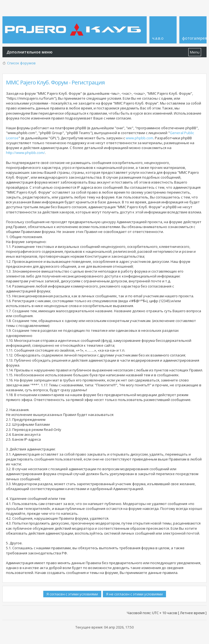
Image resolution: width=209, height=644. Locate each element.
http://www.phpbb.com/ (25, 153)
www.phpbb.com (139, 138)
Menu (195, 52)
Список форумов (21, 63)
